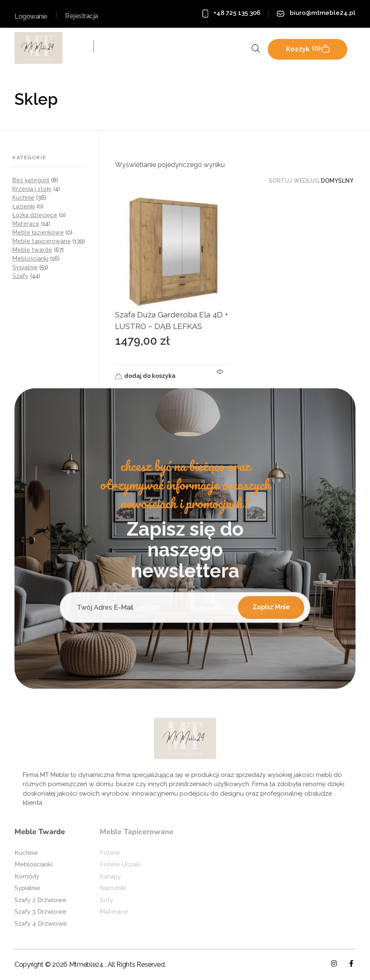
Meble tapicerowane (42, 241)
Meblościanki (30, 259)
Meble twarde (32, 250)
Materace (26, 224)
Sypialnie (25, 267)
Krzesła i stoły (32, 189)
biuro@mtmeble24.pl (323, 13)
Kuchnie (23, 198)
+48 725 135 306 (237, 13)
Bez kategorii (31, 180)
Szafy (20, 276)
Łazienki (24, 206)
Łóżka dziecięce (35, 215)
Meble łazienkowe (38, 232)
